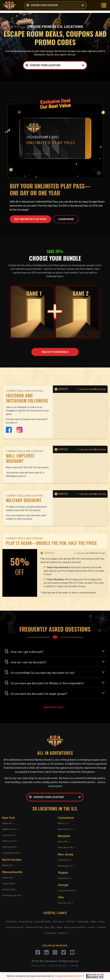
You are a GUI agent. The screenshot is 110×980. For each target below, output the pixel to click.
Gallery (93, 922)
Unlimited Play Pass (34, 927)
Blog (47, 927)
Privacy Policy (39, 966)
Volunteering (50, 933)
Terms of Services (58, 966)
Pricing (101, 922)
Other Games (59, 922)
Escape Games (25, 922)
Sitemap (74, 966)
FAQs (53, 927)
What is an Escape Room (75, 927)
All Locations (11, 922)
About (60, 927)
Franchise (101, 927)
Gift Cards (71, 922)
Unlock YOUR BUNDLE (55, 352)
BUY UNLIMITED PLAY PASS (30, 219)
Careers (92, 927)
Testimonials (83, 922)
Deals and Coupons (15, 927)
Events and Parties (42, 922)
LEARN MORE (66, 219)
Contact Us (63, 933)
